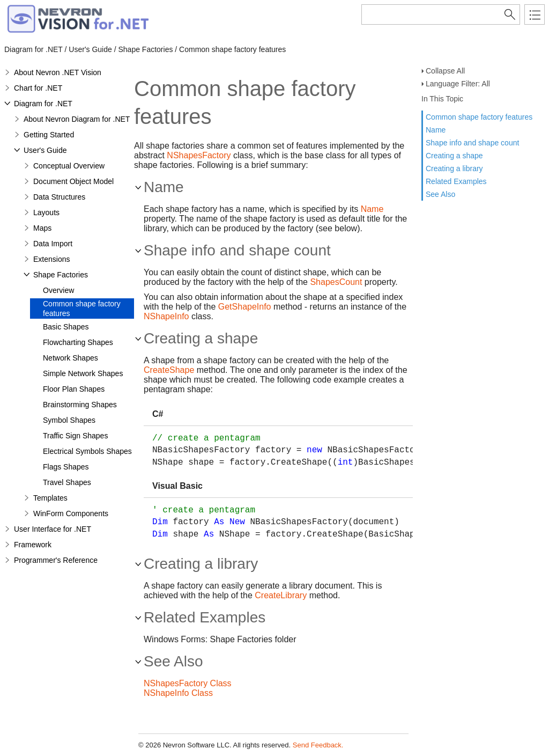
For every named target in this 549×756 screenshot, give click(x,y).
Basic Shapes (66, 327)
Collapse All (445, 71)
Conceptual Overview (69, 166)
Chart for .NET (38, 88)
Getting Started (49, 135)
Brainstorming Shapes (80, 405)
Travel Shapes (67, 482)
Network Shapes (71, 358)
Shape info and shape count (472, 143)
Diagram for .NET (43, 104)
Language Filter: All (458, 84)
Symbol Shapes (69, 420)
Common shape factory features (479, 117)
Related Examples (456, 181)
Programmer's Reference (56, 560)
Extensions (51, 259)
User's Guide (45, 150)
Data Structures (59, 197)
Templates (50, 498)
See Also (440, 194)
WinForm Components (71, 513)
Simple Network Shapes (83, 373)
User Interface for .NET (53, 529)
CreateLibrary (281, 595)
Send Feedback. (318, 745)
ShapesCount (336, 282)
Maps (42, 228)
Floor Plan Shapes (74, 389)
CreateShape (169, 370)
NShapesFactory (199, 155)
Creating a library (454, 168)
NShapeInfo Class (178, 693)
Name (436, 130)
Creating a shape (454, 156)
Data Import (53, 244)
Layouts (46, 212)
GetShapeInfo (245, 307)
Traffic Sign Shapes (75, 436)
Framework (33, 545)
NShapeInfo (166, 316)
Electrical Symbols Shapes (87, 451)
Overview (58, 290)
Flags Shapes (66, 467)
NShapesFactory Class (188, 683)
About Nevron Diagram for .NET (77, 119)
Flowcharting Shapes (78, 342)
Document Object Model (73, 181)
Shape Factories (61, 275)
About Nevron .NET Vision (58, 72)
